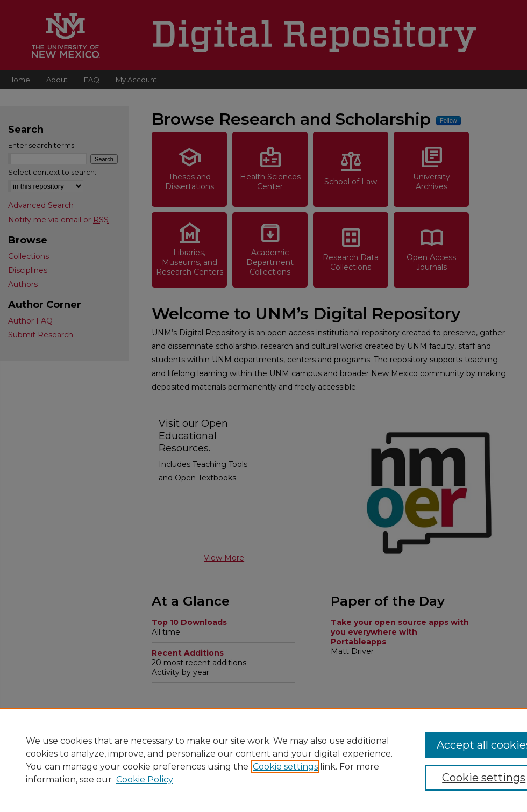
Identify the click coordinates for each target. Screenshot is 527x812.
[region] (263, 760)
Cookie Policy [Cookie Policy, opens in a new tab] (145, 779)
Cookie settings (285, 767)
